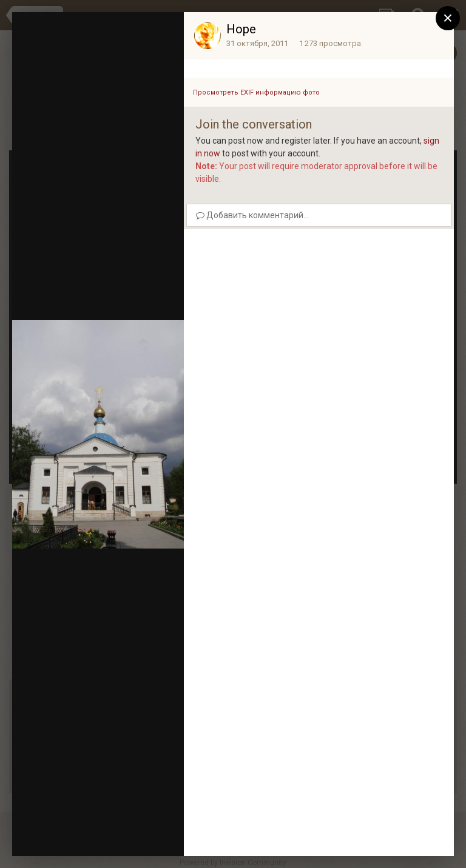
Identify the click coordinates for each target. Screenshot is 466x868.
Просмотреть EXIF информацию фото (256, 92)
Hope (241, 29)
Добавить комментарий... (252, 215)
